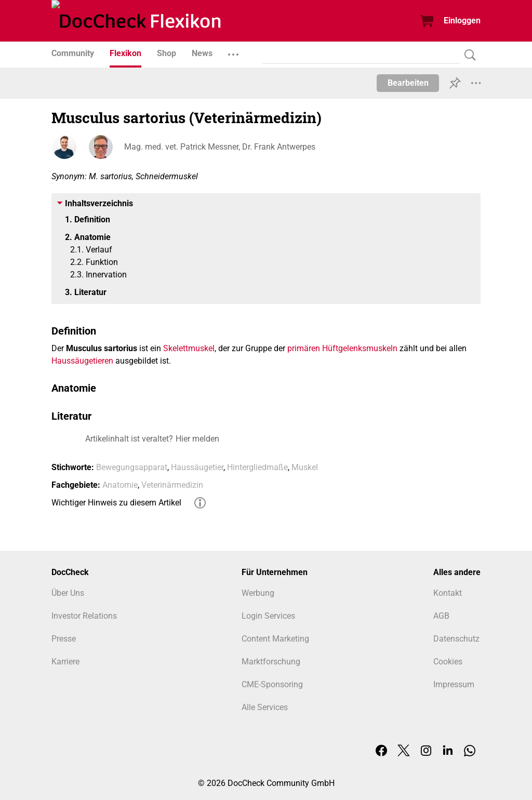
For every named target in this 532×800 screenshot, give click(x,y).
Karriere (65, 662)
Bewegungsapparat (132, 467)
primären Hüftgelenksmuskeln (342, 348)
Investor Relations (84, 616)
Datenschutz (456, 639)
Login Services (268, 616)
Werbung (258, 593)
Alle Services (265, 707)
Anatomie (120, 485)
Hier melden (197, 439)
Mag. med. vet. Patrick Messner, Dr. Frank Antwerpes (220, 147)
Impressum (454, 684)
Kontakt (448, 593)
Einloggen (462, 21)
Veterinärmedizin (172, 485)
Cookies (448, 662)
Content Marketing (275, 639)
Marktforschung (271, 662)
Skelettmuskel (189, 348)
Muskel (305, 467)
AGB (441, 616)
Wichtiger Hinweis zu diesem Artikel (116, 503)
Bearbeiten (408, 83)
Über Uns (68, 593)
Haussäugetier (197, 467)
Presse (64, 639)
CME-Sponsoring (272, 684)
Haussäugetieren (82, 361)
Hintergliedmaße (257, 467)
